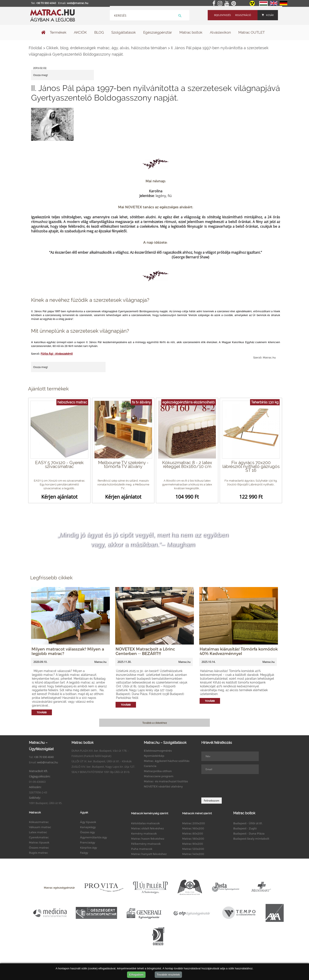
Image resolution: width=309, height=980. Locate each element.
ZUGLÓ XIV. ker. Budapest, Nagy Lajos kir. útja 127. (103, 767)
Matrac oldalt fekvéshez (147, 828)
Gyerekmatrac (39, 837)
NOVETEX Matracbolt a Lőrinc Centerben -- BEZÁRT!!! (145, 651)
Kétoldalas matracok (145, 823)
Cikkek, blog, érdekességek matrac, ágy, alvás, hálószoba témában (107, 48)
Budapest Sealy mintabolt (251, 839)
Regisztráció (243, 15)
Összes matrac (39, 848)
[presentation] (234, 786)
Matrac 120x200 (193, 849)
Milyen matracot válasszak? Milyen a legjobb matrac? (68, 651)
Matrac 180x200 (193, 839)
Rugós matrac (38, 853)
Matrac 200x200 (194, 823)
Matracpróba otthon (158, 771)
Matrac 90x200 (193, 844)
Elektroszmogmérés (158, 751)
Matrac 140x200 (193, 854)
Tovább (42, 712)
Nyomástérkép (154, 756)
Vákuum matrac (40, 827)
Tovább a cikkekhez (155, 723)
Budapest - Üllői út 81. (248, 823)
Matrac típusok (39, 842)
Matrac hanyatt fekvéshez (149, 854)
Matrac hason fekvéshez (148, 839)
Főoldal (35, 48)
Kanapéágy (88, 827)
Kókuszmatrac (39, 822)
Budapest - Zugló (245, 828)
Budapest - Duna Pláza (249, 833)
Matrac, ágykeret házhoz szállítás (167, 761)
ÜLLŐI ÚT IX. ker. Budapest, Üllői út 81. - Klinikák (102, 761)
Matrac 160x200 (193, 828)
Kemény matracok (144, 833)
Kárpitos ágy (89, 848)
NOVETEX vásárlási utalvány (163, 786)
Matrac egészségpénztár (59, 888)
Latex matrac (38, 832)
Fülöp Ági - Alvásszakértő (57, 354)
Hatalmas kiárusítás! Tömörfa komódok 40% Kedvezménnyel (239, 651)
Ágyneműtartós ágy (94, 837)
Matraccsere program (159, 776)
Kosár (268, 15)
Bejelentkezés (222, 15)
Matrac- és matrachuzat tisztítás (166, 781)
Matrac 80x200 (193, 833)
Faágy (84, 853)
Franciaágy (88, 842)
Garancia (150, 766)
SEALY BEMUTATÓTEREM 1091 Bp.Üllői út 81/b (101, 772)
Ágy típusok (88, 822)
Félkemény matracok (146, 844)
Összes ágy (87, 832)
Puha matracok (142, 849)
